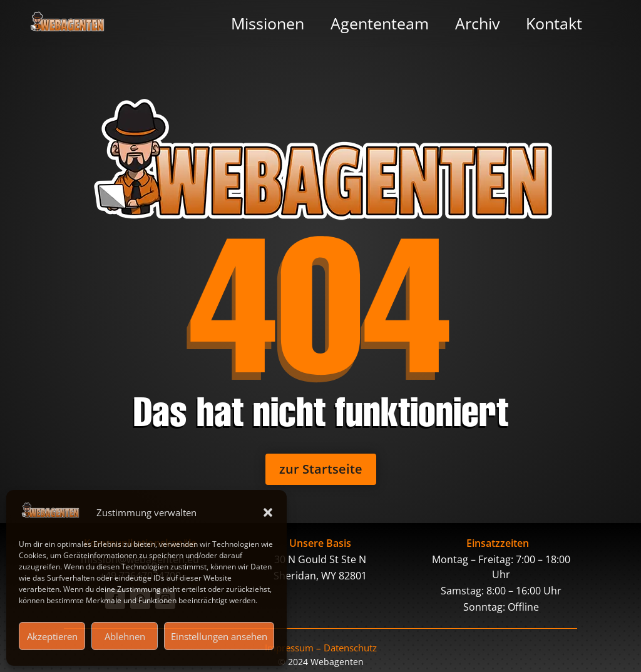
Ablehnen (125, 636)
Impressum (289, 648)
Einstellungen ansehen (219, 636)
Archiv (477, 23)
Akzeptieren (52, 636)
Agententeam (380, 23)
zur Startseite (321, 469)
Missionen (268, 23)
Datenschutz (350, 648)
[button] (268, 512)
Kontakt (554, 23)
